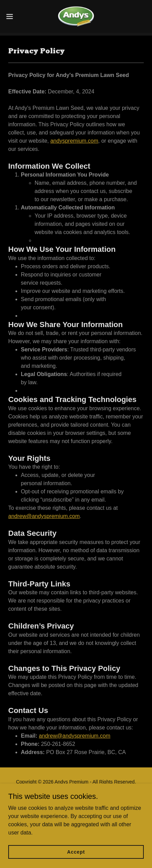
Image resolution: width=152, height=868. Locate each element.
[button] (14, 16)
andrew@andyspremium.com (44, 516)
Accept (76, 861)
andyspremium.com (74, 141)
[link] (76, 16)
